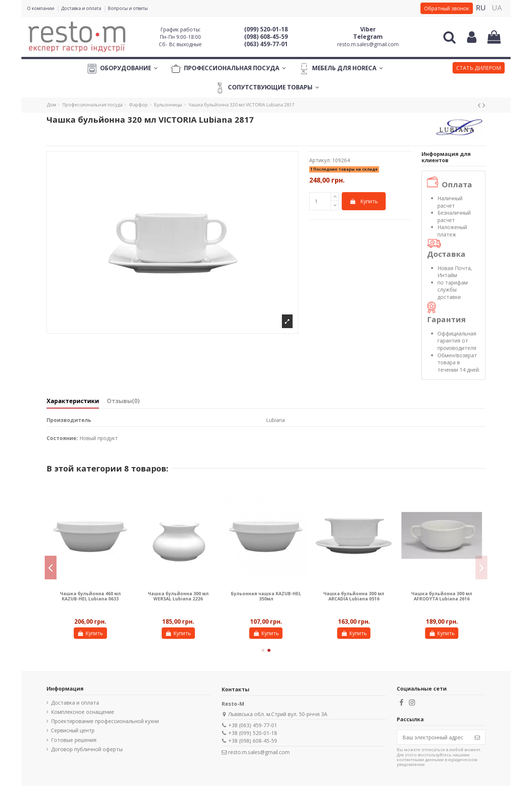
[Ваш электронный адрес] (433, 737)
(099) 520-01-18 (266, 29)
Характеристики (73, 401)
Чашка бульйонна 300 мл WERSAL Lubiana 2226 (178, 596)
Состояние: (62, 438)
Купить (364, 201)
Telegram (368, 37)
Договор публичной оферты (87, 749)
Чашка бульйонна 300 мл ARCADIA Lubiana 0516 (354, 596)
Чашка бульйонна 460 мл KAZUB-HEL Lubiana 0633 (90, 596)
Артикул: (320, 160)
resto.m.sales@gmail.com (368, 44)
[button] (479, 69)
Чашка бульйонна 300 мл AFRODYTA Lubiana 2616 (442, 596)
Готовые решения (74, 740)
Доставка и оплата (82, 8)
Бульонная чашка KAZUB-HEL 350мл (266, 596)
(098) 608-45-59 (266, 37)
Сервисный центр (73, 730)
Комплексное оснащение (83, 712)
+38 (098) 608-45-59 (253, 741)
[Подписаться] (477, 737)
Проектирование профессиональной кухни (105, 721)
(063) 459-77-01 (266, 44)
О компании (41, 8)
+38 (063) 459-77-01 (253, 725)
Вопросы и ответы (128, 8)
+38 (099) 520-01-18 (253, 733)
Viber (368, 29)
